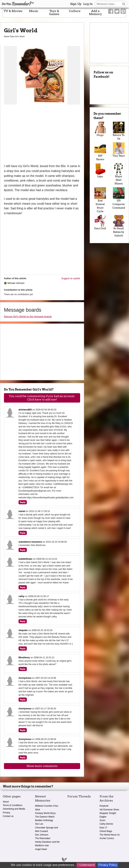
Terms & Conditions (13, 805)
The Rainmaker (43, 838)
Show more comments (42, 766)
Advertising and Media (14, 809)
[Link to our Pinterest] (123, 11)
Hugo (100, 129)
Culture (75, 11)
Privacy (6, 813)
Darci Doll (100, 222)
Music (34, 11)
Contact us (8, 816)
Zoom (103, 820)
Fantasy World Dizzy (45, 813)
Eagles (103, 817)
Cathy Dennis (106, 824)
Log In (88, 4)
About (6, 802)
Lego (100, 170)
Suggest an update (71, 278)
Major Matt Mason (119, 174)
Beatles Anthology (44, 820)
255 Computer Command (119, 198)
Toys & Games (54, 12)
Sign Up (76, 4)
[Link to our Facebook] (111, 11)
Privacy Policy (108, 865)
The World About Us (110, 835)
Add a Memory (95, 12)
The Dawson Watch (45, 817)
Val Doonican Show (109, 810)
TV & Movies (13, 11)
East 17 (103, 828)
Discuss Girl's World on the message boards (28, 316)
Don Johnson (42, 835)
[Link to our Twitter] (117, 11)
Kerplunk (104, 806)
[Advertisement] (42, 136)
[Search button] (124, 4)
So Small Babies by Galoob (119, 226)
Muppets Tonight (108, 813)
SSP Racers (100, 152)
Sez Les (39, 824)
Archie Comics (107, 838)
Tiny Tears (119, 150)
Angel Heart (41, 849)
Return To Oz (119, 131)
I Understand (86, 865)
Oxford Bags (106, 831)
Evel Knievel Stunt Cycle (100, 200)
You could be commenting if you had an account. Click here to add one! (42, 398)
